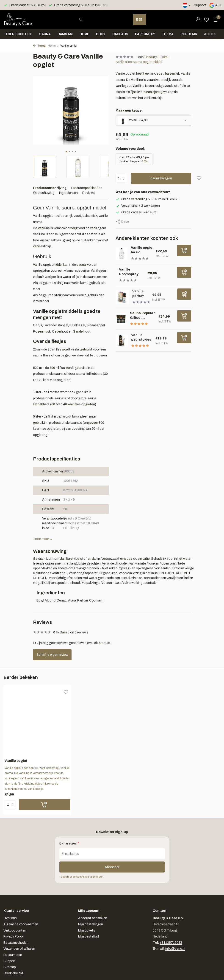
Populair (189, 34)
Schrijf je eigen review (52, 655)
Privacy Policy (14, 936)
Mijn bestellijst (89, 936)
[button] (66, 151)
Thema (168, 34)
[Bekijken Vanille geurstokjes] (122, 341)
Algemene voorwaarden (21, 924)
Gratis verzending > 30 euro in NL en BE (147, 199)
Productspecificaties (87, 188)
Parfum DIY (145, 34)
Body (101, 34)
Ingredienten (68, 193)
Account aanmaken (93, 918)
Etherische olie (18, 34)
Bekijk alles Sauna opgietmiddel (139, 62)
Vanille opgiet (16, 761)
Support (200, 5)
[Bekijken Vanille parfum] (122, 297)
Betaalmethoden (16, 943)
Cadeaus (120, 34)
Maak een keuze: (129, 111)
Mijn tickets (87, 931)
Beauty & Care (157, 57)
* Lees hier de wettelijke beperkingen (81, 877)
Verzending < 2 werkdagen (138, 206)
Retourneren (13, 955)
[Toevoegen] (184, 250)
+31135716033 (171, 943)
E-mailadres (69, 843)
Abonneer (112, 867)
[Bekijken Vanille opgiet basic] (122, 253)
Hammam (65, 34)
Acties (210, 34)
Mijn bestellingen (91, 924)
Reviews (88, 193)
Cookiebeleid (13, 973)
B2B (139, 20)
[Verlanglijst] (206, 20)
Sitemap (10, 967)
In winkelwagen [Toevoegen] (161, 178)
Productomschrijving (50, 188)
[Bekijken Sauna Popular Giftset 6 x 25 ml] (121, 319)
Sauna (45, 34)
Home (84, 34)
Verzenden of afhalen (19, 949)
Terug (39, 46)
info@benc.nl (175, 949)
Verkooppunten (15, 931)
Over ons (10, 918)
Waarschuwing (44, 193)
